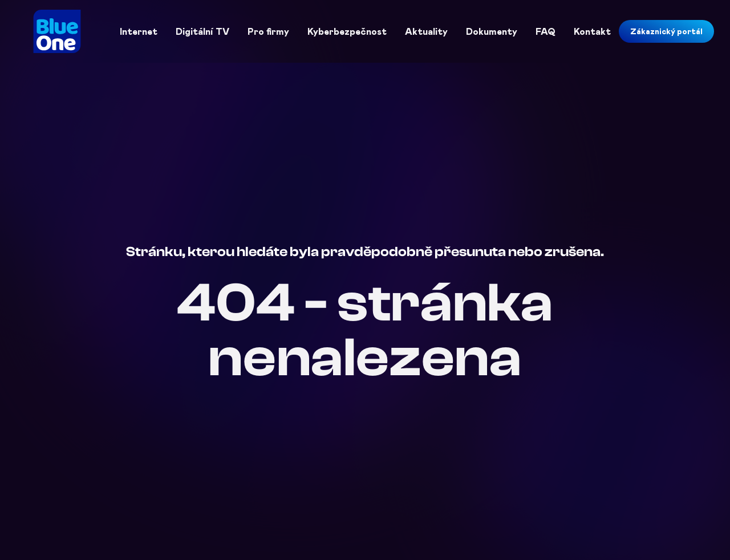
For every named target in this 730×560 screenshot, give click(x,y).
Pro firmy (268, 31)
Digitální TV (202, 31)
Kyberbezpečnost (347, 31)
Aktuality (426, 31)
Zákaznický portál (666, 31)
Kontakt (592, 31)
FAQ (546, 31)
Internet (139, 31)
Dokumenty (492, 31)
